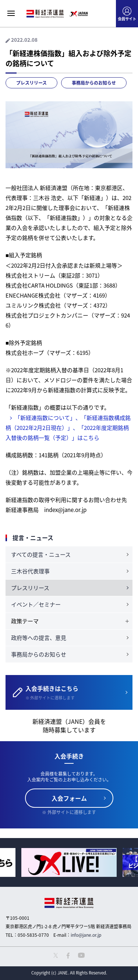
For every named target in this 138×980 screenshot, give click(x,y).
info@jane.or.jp (86, 935)
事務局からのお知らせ (94, 83)
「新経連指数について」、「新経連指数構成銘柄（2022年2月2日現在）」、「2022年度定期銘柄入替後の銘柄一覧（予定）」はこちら (68, 428)
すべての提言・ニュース (41, 555)
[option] (69, 862)
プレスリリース (31, 83)
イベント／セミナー (36, 604)
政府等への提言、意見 (39, 638)
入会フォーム (69, 798)
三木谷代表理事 (30, 571)
